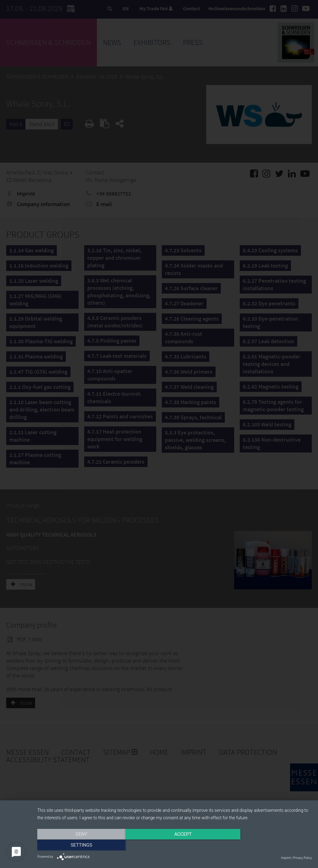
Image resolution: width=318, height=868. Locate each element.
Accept (175, 845)
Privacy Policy (302, 858)
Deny (79, 845)
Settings (271, 845)
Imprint (286, 858)
